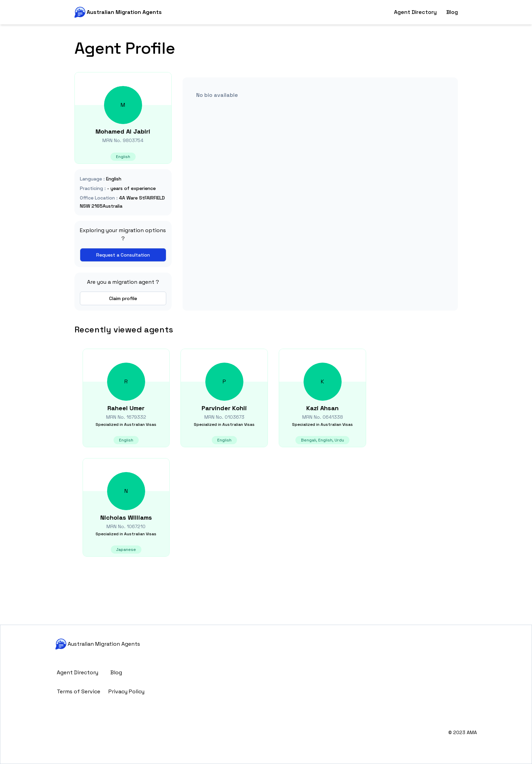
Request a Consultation (123, 255)
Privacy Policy (126, 691)
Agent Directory (415, 12)
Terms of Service (79, 691)
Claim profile (123, 298)
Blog (452, 12)
